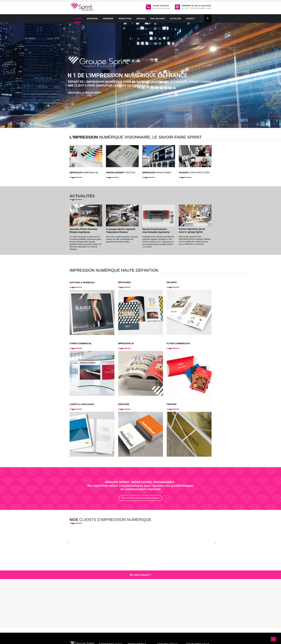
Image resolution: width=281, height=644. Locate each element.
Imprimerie (108, 19)
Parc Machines (158, 19)
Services (141, 19)
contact (190, 19)
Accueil (78, 19)
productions (125, 19)
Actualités (176, 19)
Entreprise (92, 19)
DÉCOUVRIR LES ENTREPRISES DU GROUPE (141, 498)
